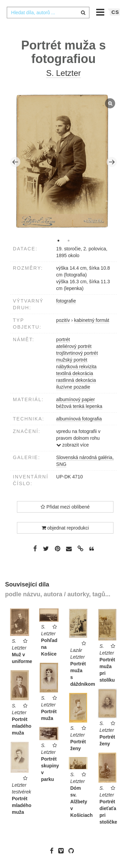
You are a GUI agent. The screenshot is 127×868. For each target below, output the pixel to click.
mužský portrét (72, 360)
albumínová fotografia (79, 419)
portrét (63, 339)
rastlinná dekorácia (76, 380)
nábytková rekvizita (76, 367)
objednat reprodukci (65, 528)
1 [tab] (59, 241)
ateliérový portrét (74, 346)
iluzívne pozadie (73, 387)
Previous (15, 162)
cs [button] (115, 12)
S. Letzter (63, 73)
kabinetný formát (92, 320)
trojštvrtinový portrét (77, 353)
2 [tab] (69, 241)
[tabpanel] (64, 162)
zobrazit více (72, 445)
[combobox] (48, 13)
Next (112, 162)
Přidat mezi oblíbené (65, 507)
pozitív (63, 320)
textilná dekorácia (75, 373)
